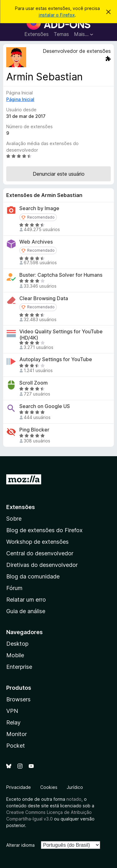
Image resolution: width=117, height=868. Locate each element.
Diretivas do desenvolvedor (42, 565)
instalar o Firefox (57, 15)
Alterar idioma (20, 845)
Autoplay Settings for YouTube (56, 359)
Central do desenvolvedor (40, 553)
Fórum (14, 588)
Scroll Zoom (34, 383)
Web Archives (36, 242)
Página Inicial (20, 99)
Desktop (17, 644)
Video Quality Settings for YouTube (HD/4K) (61, 335)
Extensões (37, 34)
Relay (13, 722)
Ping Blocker (34, 430)
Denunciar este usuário (59, 174)
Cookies (49, 787)
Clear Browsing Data (44, 298)
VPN (12, 711)
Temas (61, 34)
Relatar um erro (26, 600)
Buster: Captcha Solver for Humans (61, 275)
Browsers (18, 699)
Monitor (17, 734)
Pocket (16, 746)
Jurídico (75, 787)
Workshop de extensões (37, 542)
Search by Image (39, 208)
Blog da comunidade (33, 576)
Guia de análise (26, 611)
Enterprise (19, 667)
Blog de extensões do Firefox (44, 530)
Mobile (15, 655)
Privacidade (19, 787)
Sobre (14, 519)
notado (74, 799)
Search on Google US (45, 406)
